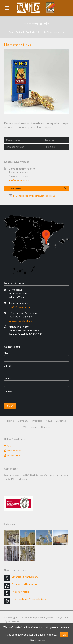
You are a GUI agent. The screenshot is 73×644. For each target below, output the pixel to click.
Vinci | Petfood (17, 32)
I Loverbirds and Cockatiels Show (29, 599)
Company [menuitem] (23, 421)
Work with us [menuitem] (30, 427)
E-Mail (10, 366)
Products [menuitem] (37, 421)
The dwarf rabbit (20, 592)
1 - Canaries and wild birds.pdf (34, 196)
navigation (7, 8)
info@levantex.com (19, 180)
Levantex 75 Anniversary (25, 577)
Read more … (38, 640)
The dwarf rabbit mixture (25, 584)
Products (31, 32)
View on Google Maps (20, 321)
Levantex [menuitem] (61, 421)
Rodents (42, 32)
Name (10, 353)
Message (9, 391)
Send (10, 406)
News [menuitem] (49, 421)
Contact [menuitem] (45, 427)
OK (64, 635)
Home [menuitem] (11, 421)
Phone (7, 378)
